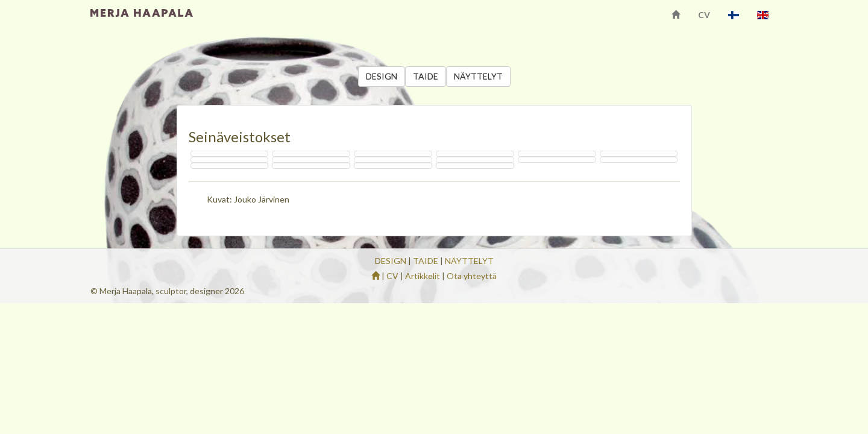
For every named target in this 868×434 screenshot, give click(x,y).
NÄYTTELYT (478, 76)
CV (704, 15)
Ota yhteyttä (472, 276)
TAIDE (426, 76)
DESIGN (382, 76)
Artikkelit (423, 276)
